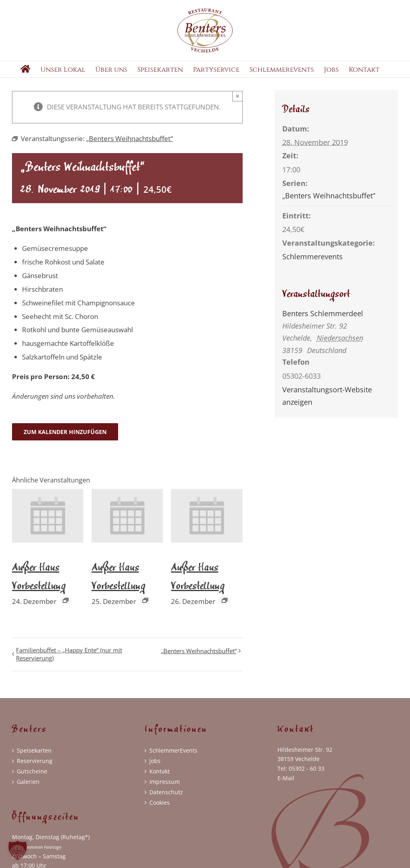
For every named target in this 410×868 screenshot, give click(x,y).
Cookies (160, 812)
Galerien (28, 791)
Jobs (155, 770)
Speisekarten (34, 760)
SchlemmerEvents (173, 760)
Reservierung (35, 770)
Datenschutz (166, 801)
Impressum (165, 791)
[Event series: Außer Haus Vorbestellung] (66, 610)
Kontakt (160, 780)
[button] (18, 850)
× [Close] (238, 106)
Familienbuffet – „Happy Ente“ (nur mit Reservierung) (69, 664)
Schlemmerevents (313, 266)
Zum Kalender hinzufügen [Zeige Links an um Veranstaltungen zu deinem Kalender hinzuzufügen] (65, 441)
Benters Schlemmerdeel (323, 323)
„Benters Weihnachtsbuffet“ (199, 660)
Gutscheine (32, 780)
